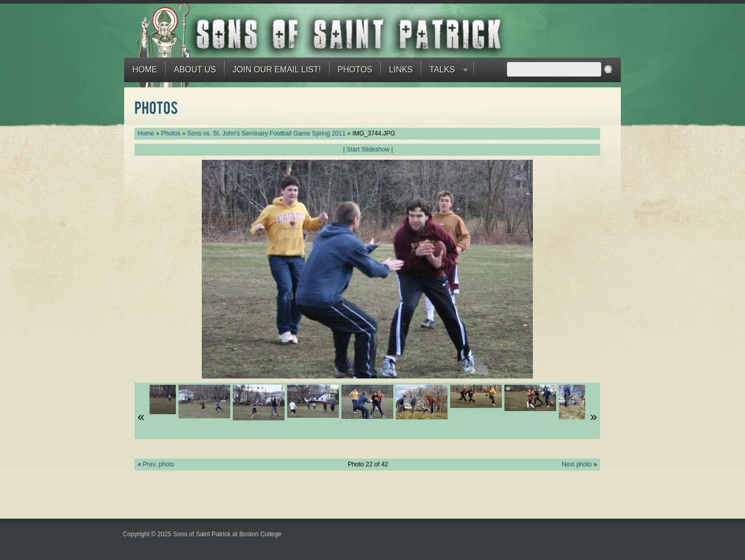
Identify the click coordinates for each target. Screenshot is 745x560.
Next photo (577, 464)
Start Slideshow (368, 149)
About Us (195, 70)
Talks (444, 72)
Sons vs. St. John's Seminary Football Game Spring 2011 (266, 133)
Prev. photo (158, 464)
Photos (355, 70)
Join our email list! (277, 70)
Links (401, 70)
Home (145, 70)
